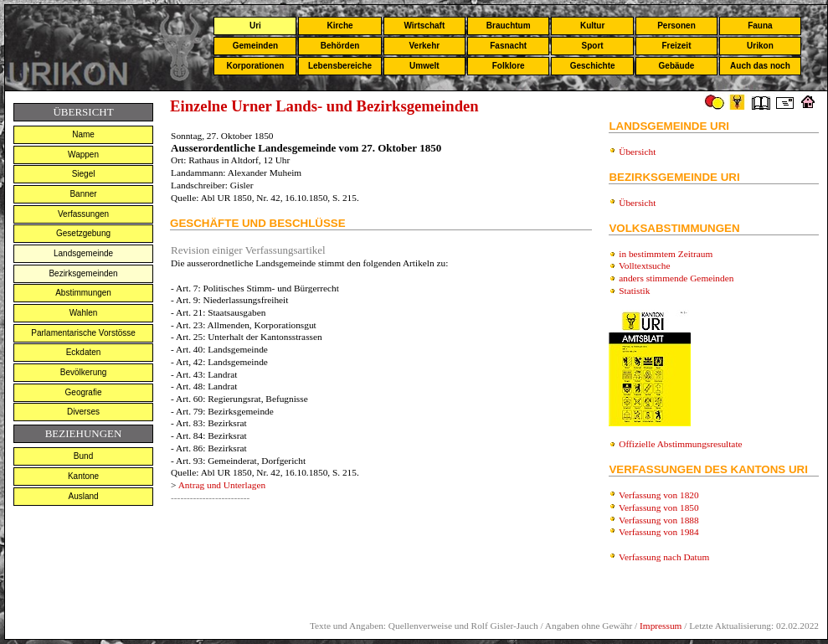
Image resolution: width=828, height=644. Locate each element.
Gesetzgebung (83, 233)
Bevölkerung (84, 372)
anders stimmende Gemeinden (676, 278)
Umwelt (424, 66)
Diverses (83, 412)
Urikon (760, 46)
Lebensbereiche (340, 66)
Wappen (83, 155)
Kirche (339, 26)
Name (83, 134)
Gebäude (677, 66)
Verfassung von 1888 (659, 520)
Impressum (661, 626)
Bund (83, 456)
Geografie (84, 392)
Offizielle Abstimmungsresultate (680, 444)
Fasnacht (508, 46)
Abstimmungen (83, 293)
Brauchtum (509, 26)
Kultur (592, 26)
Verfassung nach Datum (664, 557)
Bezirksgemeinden (83, 273)
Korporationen (255, 66)
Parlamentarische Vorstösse (83, 333)
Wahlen (84, 313)
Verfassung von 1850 (659, 507)
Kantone (83, 476)
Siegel (84, 174)
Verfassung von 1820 (659, 495)
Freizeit (676, 46)
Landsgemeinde (83, 253)
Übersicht (637, 152)
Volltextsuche (644, 265)
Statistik (634, 291)
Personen (676, 26)
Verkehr (424, 46)
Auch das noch (760, 66)
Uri (255, 26)
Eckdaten (84, 352)
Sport (593, 46)
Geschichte (593, 66)
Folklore (509, 66)
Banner (83, 194)
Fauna (760, 26)
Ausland (83, 496)
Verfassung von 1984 (659, 532)
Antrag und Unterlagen (222, 485)
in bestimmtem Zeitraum (666, 254)
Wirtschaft (424, 26)
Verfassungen (83, 214)
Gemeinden (255, 46)
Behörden (340, 46)
